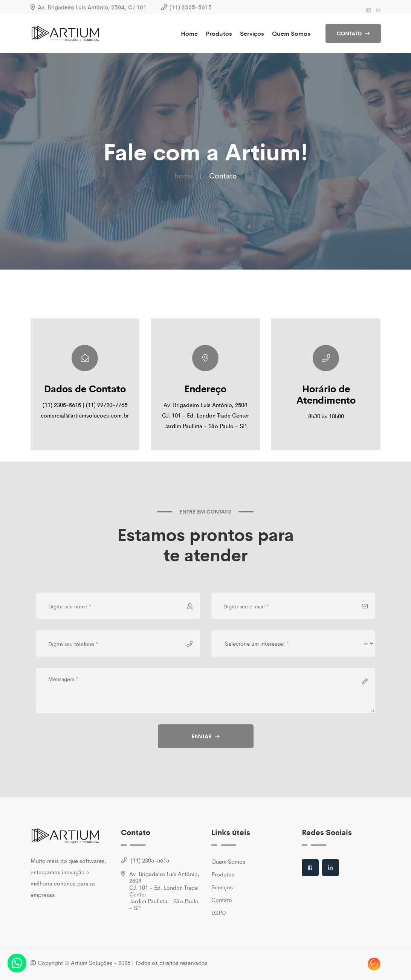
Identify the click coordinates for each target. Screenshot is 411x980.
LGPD (219, 912)
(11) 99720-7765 (107, 405)
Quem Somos (291, 33)
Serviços (252, 33)
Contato (222, 900)
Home (189, 33)
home (184, 175)
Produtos (219, 33)
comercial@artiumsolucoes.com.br (85, 415)
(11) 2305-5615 (191, 7)
